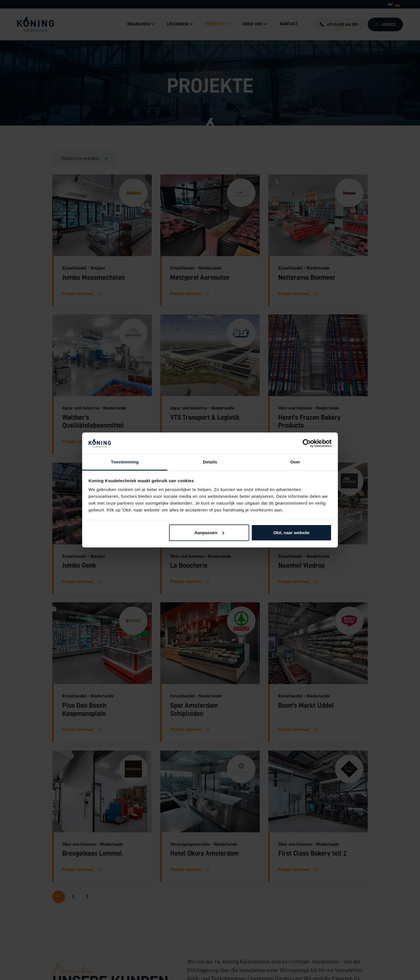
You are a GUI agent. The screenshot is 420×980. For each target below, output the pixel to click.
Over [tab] (295, 462)
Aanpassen (209, 533)
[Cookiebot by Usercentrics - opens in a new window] (307, 443)
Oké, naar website (292, 533)
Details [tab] (210, 462)
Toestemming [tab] (125, 462)
